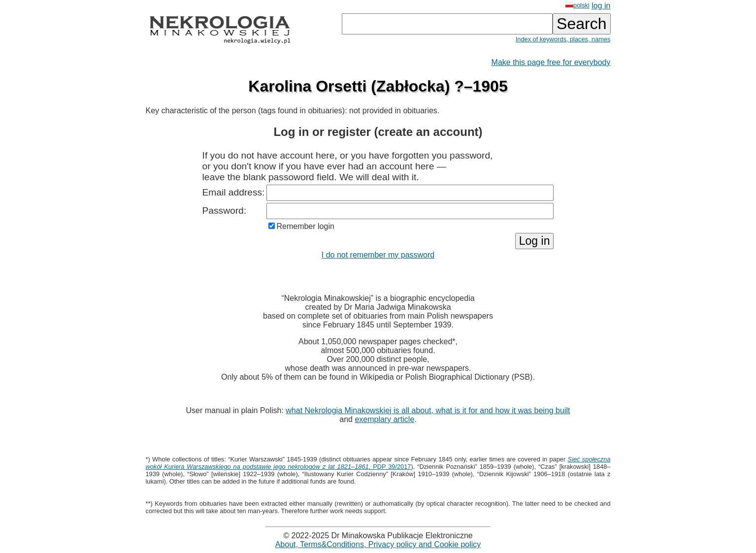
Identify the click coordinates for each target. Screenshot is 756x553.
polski (577, 5)
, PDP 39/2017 (378, 463)
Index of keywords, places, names (563, 39)
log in (601, 6)
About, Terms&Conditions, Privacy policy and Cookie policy (378, 544)
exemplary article (384, 419)
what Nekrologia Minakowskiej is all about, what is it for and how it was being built (428, 410)
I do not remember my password (378, 255)
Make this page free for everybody (551, 62)
